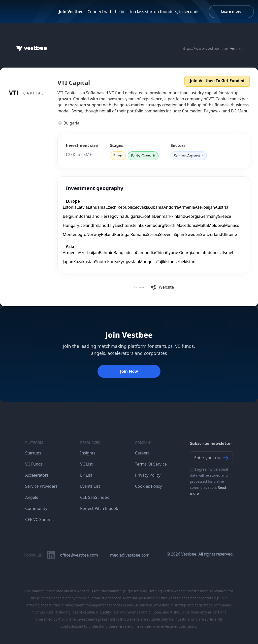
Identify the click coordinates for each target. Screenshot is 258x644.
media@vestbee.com (130, 555)
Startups (33, 453)
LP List (86, 475)
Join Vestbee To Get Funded (217, 81)
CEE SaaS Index (94, 497)
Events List (90, 486)
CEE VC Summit (40, 519)
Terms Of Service (151, 464)
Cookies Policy (148, 486)
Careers (142, 453)
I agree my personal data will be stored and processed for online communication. (209, 481)
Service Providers (41, 486)
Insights (88, 453)
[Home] (31, 48)
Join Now (129, 371)
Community (36, 508)
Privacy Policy (148, 475)
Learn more (231, 11)
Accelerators (37, 475)
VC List (86, 464)
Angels (32, 497)
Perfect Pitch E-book (99, 508)
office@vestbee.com (79, 555)
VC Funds (34, 464)
